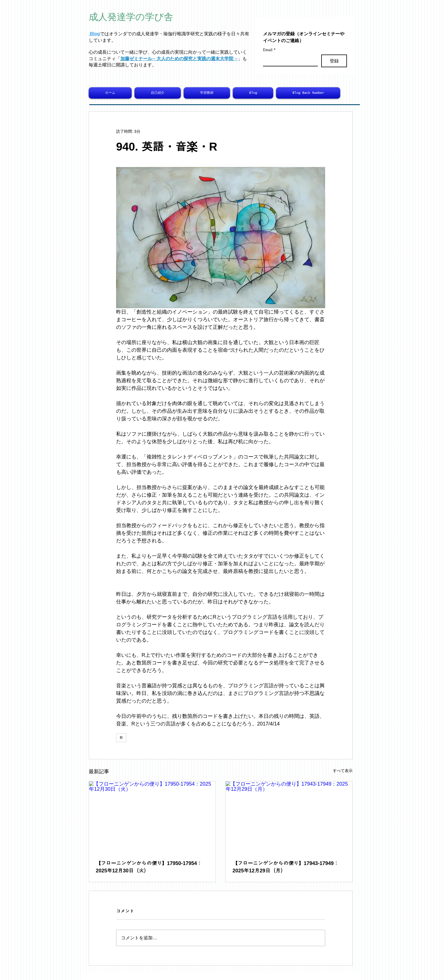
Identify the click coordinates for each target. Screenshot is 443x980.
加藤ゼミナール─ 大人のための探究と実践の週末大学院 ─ (179, 59)
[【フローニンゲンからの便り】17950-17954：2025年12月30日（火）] (152, 817)
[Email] (289, 60)
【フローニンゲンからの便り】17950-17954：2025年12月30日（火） (149, 867)
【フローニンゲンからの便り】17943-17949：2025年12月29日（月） (286, 867)
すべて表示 (343, 771)
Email (269, 50)
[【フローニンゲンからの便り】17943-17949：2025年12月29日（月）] (289, 817)
